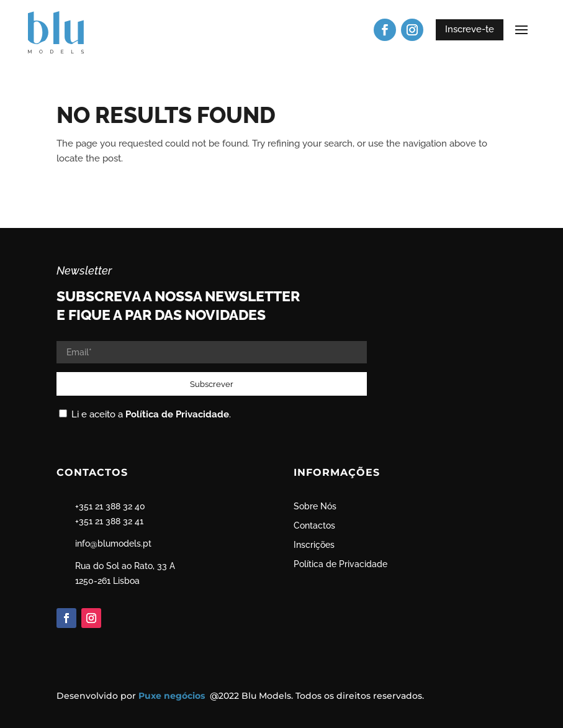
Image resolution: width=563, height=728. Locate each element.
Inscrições (314, 545)
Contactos (314, 526)
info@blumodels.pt (113, 544)
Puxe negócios (173, 696)
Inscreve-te (470, 29)
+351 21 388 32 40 (110, 506)
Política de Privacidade (177, 414)
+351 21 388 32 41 (109, 521)
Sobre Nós (315, 506)
